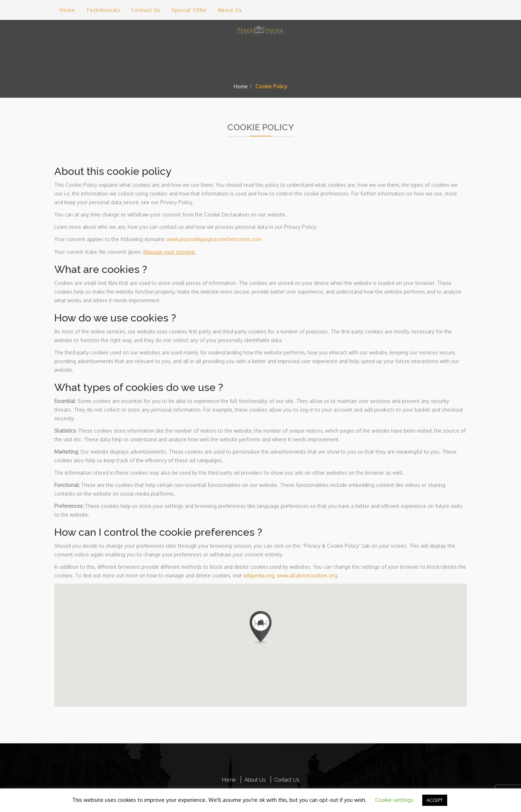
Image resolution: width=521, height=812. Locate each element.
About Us (230, 10)
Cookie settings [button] (394, 800)
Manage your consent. (170, 252)
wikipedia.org (259, 575)
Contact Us (146, 10)
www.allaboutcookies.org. (308, 575)
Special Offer (189, 10)
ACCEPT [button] (435, 800)
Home (241, 86)
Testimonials (103, 10)
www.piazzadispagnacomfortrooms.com (214, 239)
